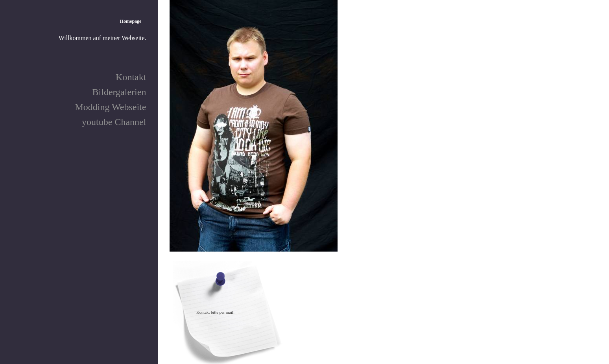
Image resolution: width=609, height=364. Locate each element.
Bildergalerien (119, 92)
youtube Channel (114, 122)
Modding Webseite (110, 107)
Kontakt (131, 77)
